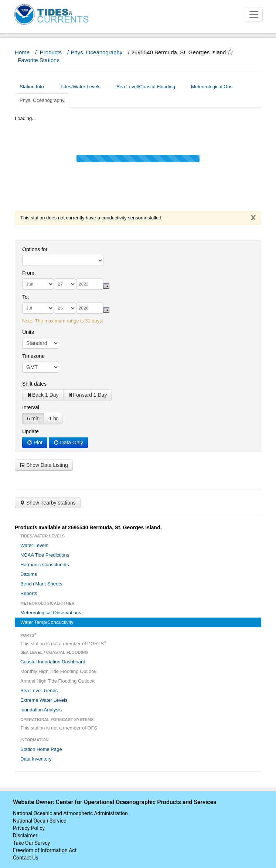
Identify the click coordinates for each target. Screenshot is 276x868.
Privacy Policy (29, 828)
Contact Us (26, 858)
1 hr (53, 418)
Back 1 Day (43, 395)
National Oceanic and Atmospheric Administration (70, 813)
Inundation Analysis (41, 710)
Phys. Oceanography (96, 52)
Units (28, 332)
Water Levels (34, 545)
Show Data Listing (44, 465)
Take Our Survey (31, 843)
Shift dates (34, 384)
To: (26, 297)
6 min (33, 418)
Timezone (33, 356)
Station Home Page (41, 749)
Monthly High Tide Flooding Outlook (58, 671)
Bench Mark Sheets (41, 584)
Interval (31, 407)
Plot (35, 442)
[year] (90, 284)
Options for (35, 249)
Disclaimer (25, 835)
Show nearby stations (48, 503)
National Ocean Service (40, 821)
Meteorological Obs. (212, 87)
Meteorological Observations (51, 613)
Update (30, 431)
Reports (29, 593)
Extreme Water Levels (44, 700)
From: (29, 273)
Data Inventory (36, 759)
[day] (65, 284)
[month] (38, 284)
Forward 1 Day (88, 395)
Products (51, 52)
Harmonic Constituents (45, 565)
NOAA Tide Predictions (45, 555)
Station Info (35, 87)
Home (22, 52)
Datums (29, 574)
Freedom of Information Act (45, 850)
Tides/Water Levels (83, 87)
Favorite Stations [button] (42, 60)
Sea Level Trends (39, 691)
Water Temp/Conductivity (47, 622)
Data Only (68, 442)
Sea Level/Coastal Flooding (149, 87)
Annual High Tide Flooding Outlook (57, 681)
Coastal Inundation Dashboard (53, 662)
